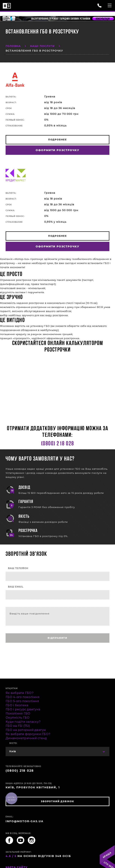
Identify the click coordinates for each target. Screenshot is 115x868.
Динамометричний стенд (26, 738)
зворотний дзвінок (57, 801)
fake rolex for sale (11, 651)
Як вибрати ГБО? (20, 693)
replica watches (65, 651)
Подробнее (57, 140)
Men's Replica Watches (39, 651)
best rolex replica (87, 651)
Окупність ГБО (18, 718)
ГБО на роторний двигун (26, 730)
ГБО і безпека (17, 705)
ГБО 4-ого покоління (22, 697)
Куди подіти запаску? (23, 722)
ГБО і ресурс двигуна (23, 709)
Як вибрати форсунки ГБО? (28, 734)
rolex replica (17, 655)
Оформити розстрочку (57, 150)
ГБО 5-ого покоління (22, 701)
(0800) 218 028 (58, 444)
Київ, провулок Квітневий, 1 (33, 787)
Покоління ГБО (18, 713)
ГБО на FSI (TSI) (18, 726)
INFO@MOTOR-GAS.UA (25, 821)
